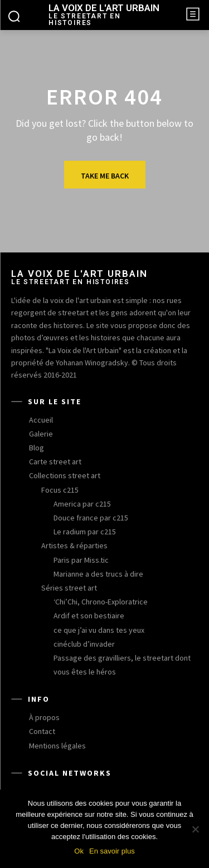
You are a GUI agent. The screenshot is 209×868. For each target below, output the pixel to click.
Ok (79, 851)
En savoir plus (112, 851)
